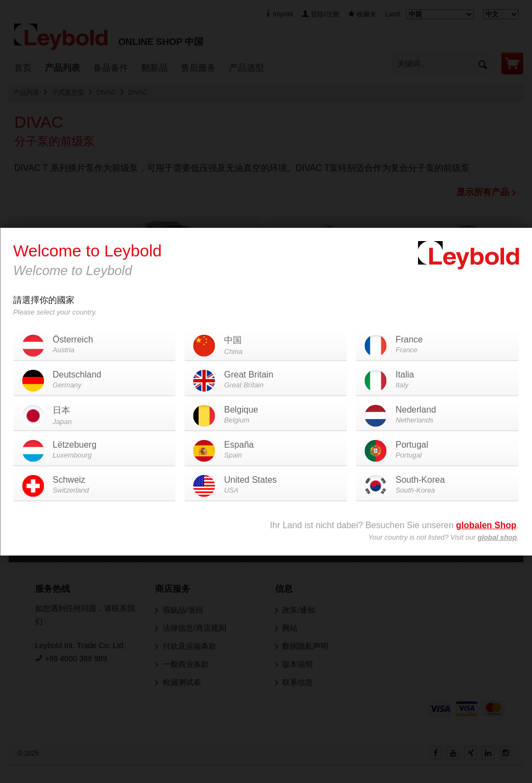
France (437, 345)
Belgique (266, 415)
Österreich (95, 345)
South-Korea (437, 485)
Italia (437, 380)
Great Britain (266, 380)
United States (266, 485)
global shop (497, 537)
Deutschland (95, 380)
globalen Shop (486, 525)
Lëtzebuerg (95, 450)
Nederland (437, 415)
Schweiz (95, 485)
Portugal (437, 450)
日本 (95, 416)
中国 (266, 346)
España (266, 450)
